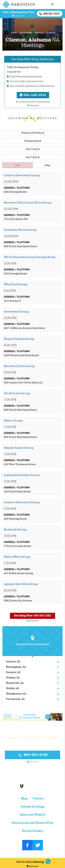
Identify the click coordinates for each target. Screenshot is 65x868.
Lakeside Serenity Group (22, 475)
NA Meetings (26, 33)
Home (14, 33)
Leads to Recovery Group (22, 175)
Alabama (40, 33)
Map (47, 165)
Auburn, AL (13, 662)
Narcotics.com (25, 854)
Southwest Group (16, 312)
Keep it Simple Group (19, 339)
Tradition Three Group (20, 230)
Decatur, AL (13, 672)
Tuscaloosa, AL (15, 699)
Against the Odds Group (21, 584)
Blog (24, 799)
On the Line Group (17, 393)
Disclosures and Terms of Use (32, 823)
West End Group (16, 284)
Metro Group (13, 421)
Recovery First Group (19, 366)
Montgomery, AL (16, 694)
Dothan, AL (13, 678)
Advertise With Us (33, 815)
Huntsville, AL (15, 683)
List (17, 165)
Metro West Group (17, 557)
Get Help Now (33, 616)
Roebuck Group (15, 530)
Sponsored (32, 866)
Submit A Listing (33, 807)
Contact (38, 799)
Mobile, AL (13, 688)
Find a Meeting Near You (18, 12)
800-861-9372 (50, 14)
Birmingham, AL (16, 667)
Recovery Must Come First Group (28, 203)
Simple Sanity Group (19, 448)
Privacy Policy (33, 831)
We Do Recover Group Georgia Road (30, 257)
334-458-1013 (33, 95)
